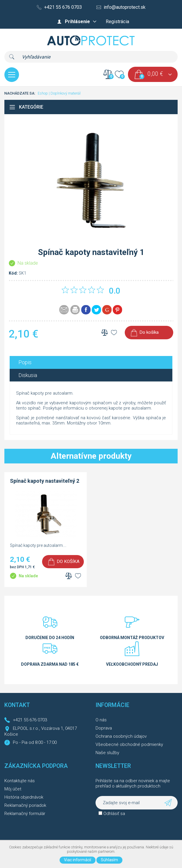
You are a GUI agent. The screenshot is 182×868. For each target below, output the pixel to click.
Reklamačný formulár (25, 814)
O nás (101, 720)
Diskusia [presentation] (28, 375)
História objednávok (24, 797)
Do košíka (149, 332)
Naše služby (107, 753)
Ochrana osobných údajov (121, 736)
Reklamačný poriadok (25, 805)
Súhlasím (109, 860)
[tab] (91, 362)
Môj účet (13, 789)
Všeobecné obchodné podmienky (129, 744)
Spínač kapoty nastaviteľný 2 (45, 481)
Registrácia (117, 22)
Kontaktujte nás (20, 781)
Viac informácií (78, 860)
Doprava (104, 728)
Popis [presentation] (25, 362)
